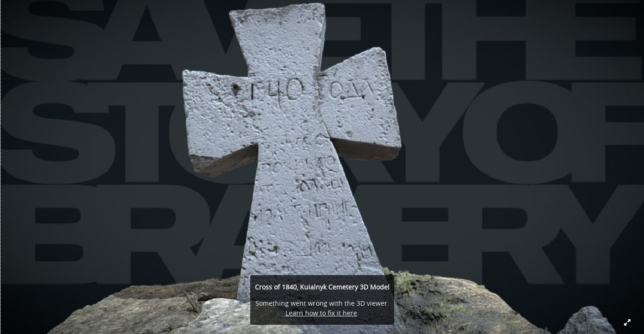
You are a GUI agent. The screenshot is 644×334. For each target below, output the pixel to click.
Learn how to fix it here (321, 313)
